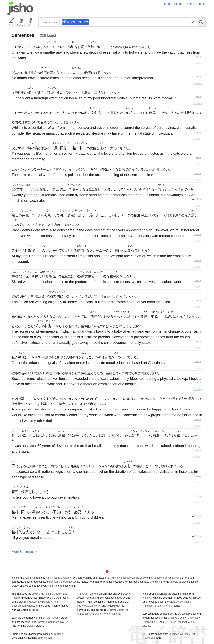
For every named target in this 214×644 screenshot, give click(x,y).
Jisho (20, 8)
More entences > (24, 552)
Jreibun (198, 57)
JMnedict (57, 594)
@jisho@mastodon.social (125, 578)
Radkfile (16, 598)
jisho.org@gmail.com (168, 578)
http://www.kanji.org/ (88, 606)
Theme (190, 4)
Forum (167, 4)
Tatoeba (198, 496)
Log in (202, 4)
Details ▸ (197, 63)
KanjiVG (147, 598)
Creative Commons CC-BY (53, 622)
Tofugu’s (59, 634)
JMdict (36, 594)
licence (34, 610)
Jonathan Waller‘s (179, 634)
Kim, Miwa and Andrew (59, 578)
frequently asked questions (64, 582)
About (178, 4)
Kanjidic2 (46, 594)
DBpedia (183, 614)
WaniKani (48, 638)
